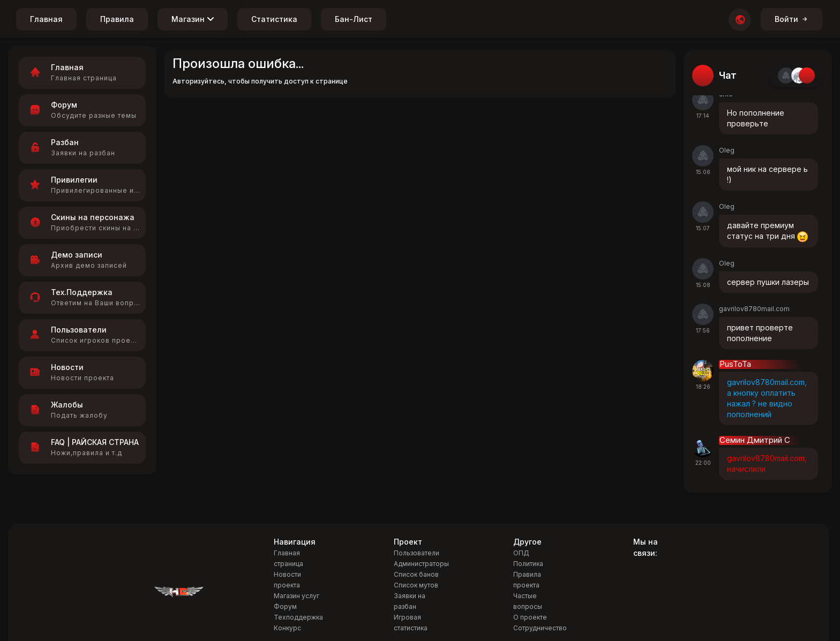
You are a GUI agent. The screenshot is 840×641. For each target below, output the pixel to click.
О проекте (530, 617)
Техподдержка (298, 617)
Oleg (727, 150)
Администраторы (421, 564)
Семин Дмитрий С (755, 440)
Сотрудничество (540, 628)
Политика (528, 564)
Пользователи (417, 553)
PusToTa (735, 364)
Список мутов (416, 585)
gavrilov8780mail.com (754, 309)
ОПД (521, 553)
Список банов (416, 574)
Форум (285, 606)
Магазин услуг (297, 596)
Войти (792, 19)
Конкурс (287, 628)
